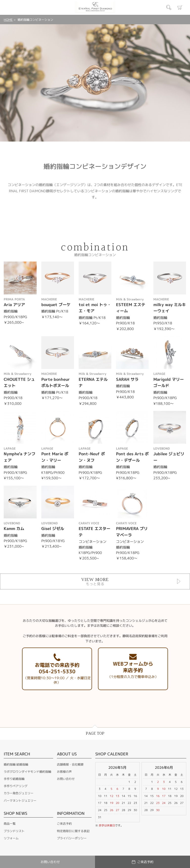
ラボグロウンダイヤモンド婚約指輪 (27, 772)
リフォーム (11, 838)
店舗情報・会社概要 (70, 764)
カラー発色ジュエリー (19, 793)
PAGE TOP (95, 734)
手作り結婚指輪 (14, 779)
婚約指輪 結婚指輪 (16, 764)
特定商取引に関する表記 (73, 831)
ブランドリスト (14, 831)
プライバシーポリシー (72, 838)
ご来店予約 (64, 824)
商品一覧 (10, 824)
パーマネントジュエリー (20, 801)
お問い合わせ (66, 779)
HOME (8, 20)
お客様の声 (64, 772)
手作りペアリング (16, 786)
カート (180, 7)
